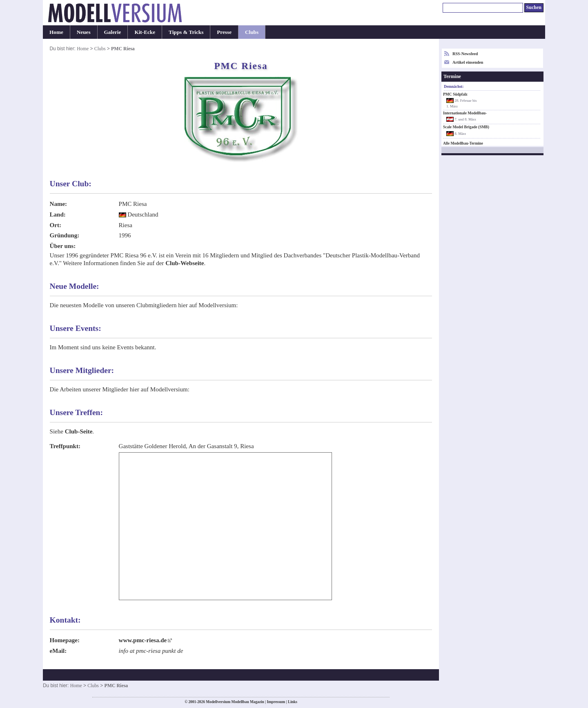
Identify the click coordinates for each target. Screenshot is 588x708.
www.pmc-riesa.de (143, 640)
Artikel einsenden (468, 62)
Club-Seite (79, 431)
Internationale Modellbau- (465, 113)
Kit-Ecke (145, 32)
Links (293, 702)
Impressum (276, 702)
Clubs (252, 32)
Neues (84, 32)
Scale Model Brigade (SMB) (466, 127)
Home (56, 32)
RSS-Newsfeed (465, 54)
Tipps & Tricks (186, 32)
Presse (224, 32)
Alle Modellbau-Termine (463, 143)
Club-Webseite (185, 263)
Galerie (113, 32)
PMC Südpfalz (455, 94)
